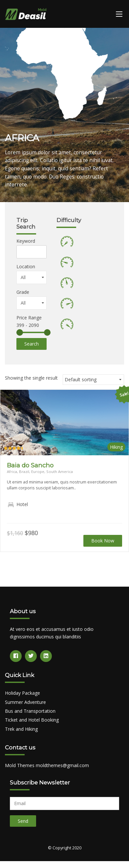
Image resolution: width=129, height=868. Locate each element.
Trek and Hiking (21, 729)
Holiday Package (22, 693)
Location (26, 266)
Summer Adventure (25, 702)
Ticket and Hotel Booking (32, 720)
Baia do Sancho (30, 465)
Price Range (29, 318)
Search (32, 344)
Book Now (103, 541)
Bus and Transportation (30, 711)
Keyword (26, 241)
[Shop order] (93, 380)
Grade (23, 292)
